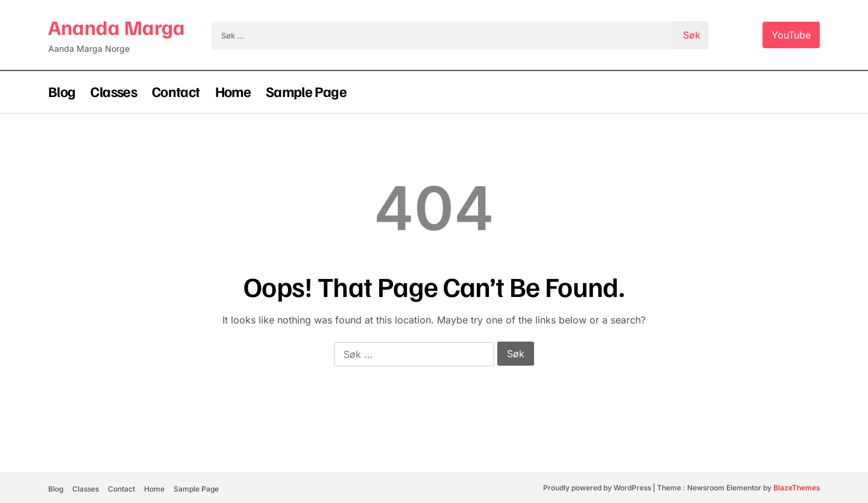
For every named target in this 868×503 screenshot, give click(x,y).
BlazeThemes (797, 488)
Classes (114, 91)
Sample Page (306, 91)
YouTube (791, 35)
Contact (176, 91)
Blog (62, 91)
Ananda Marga (117, 27)
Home (233, 91)
